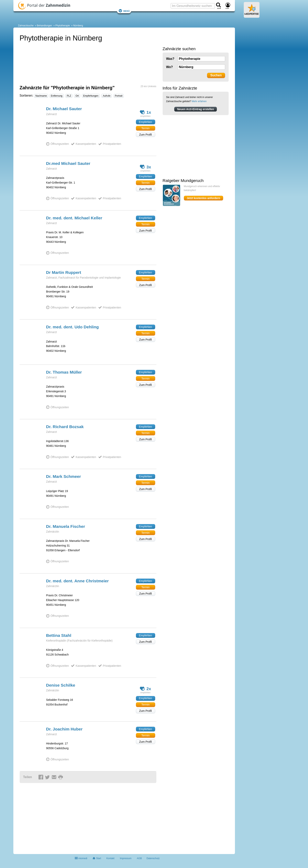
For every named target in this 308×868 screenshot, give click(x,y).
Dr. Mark (64, 476)
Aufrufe (107, 96)
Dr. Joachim (64, 729)
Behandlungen (44, 26)
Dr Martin (64, 272)
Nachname (41, 96)
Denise (61, 685)
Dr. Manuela (66, 526)
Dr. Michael (64, 109)
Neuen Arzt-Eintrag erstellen (196, 109)
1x (145, 112)
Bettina (59, 635)
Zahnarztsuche (26, 26)
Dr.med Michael (68, 163)
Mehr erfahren (199, 101)
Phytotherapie (63, 26)
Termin (145, 128)
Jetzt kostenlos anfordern (203, 198)
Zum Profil (146, 135)
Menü (124, 11)
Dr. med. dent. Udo (72, 327)
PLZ (69, 96)
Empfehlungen (91, 96)
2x (145, 689)
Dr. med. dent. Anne (77, 581)
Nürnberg (78, 26)
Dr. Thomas (64, 372)
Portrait (119, 96)
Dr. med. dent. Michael (74, 218)
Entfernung (57, 96)
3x (145, 167)
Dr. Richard (65, 427)
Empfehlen (145, 122)
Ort (77, 96)
